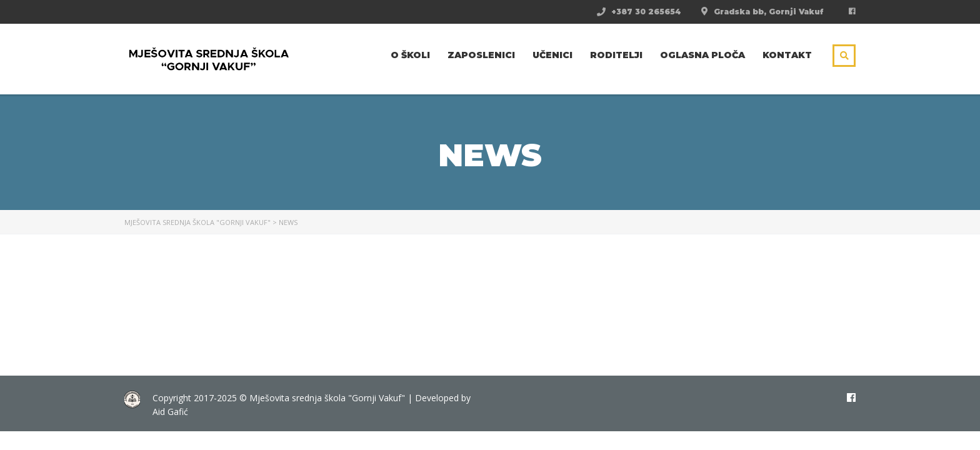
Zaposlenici (481, 55)
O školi (410, 55)
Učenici (552, 55)
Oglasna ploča (702, 55)
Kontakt (787, 55)
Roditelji (616, 55)
